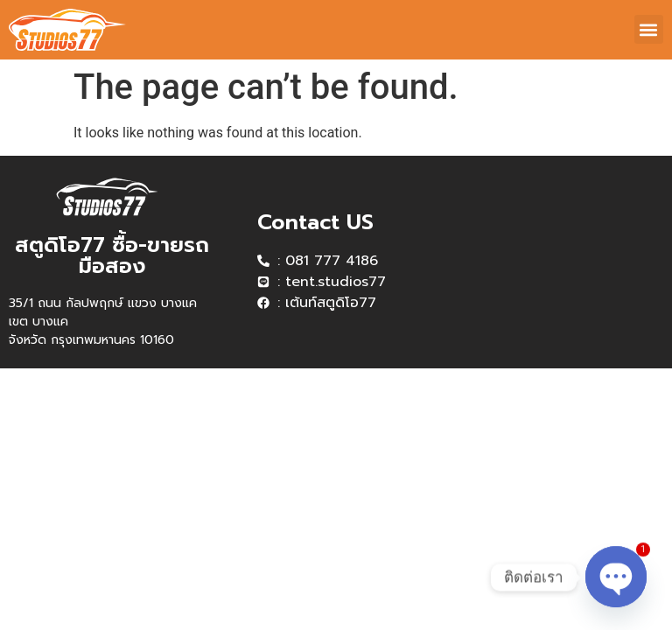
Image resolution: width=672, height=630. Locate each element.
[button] (649, 29)
